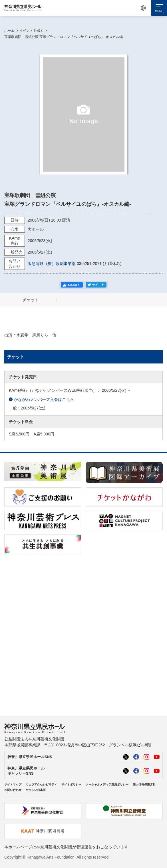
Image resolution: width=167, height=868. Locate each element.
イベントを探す (31, 31)
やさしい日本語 (36, 790)
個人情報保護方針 (144, 784)
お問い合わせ (13, 790)
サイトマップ (13, 784)
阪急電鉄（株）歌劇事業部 (52, 264)
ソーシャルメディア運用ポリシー (107, 784)
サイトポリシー (71, 784)
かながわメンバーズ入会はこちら (41, 400)
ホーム (9, 31)
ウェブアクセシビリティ (41, 784)
